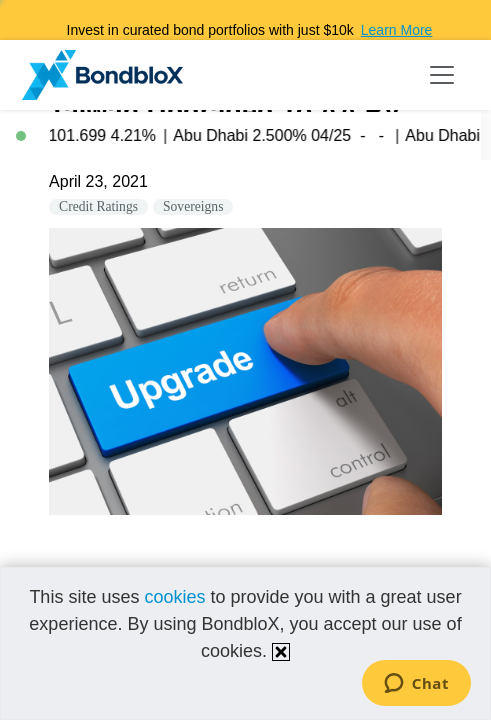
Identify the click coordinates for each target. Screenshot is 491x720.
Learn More (397, 30)
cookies (174, 597)
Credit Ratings (98, 206)
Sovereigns (193, 206)
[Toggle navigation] (442, 75)
